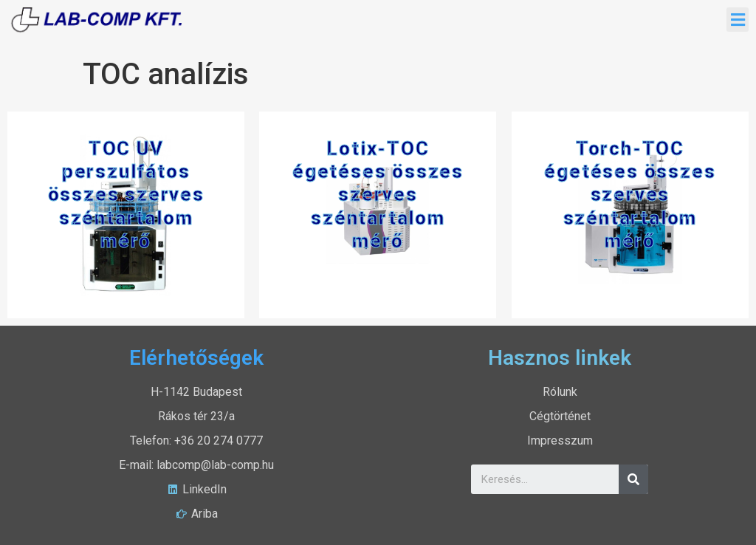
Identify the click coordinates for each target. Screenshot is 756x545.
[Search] (633, 479)
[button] (738, 20)
